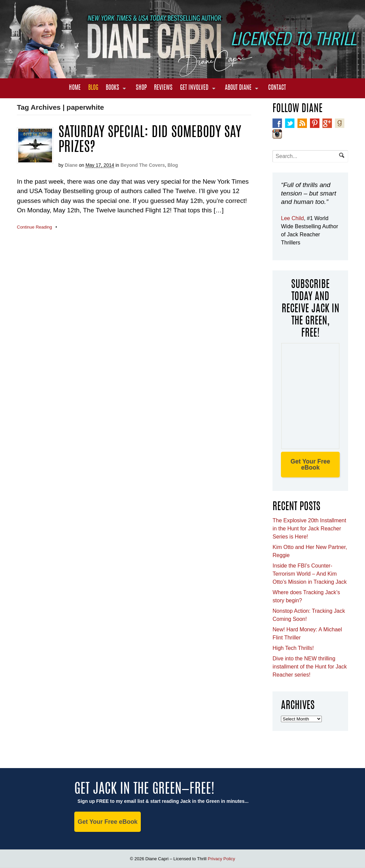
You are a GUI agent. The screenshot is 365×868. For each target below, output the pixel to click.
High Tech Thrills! (293, 648)
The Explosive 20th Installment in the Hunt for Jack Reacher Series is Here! (309, 529)
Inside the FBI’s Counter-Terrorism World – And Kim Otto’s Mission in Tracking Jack (309, 574)
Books (112, 88)
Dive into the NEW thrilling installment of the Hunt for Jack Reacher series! (310, 667)
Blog (93, 88)
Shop (141, 88)
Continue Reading (34, 227)
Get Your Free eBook (310, 465)
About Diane (238, 88)
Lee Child (292, 218)
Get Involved (194, 88)
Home (75, 88)
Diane (71, 165)
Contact (277, 88)
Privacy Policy (221, 859)
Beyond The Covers (143, 165)
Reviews (163, 88)
